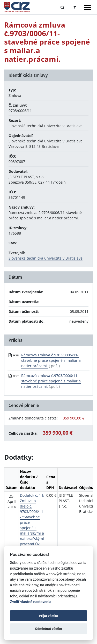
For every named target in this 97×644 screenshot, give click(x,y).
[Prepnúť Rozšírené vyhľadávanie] (75, 7)
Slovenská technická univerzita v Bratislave (46, 258)
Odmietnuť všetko (48, 629)
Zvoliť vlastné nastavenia (31, 602)
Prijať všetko (49, 616)
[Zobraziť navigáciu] (87, 7)
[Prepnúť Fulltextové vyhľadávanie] (62, 7)
